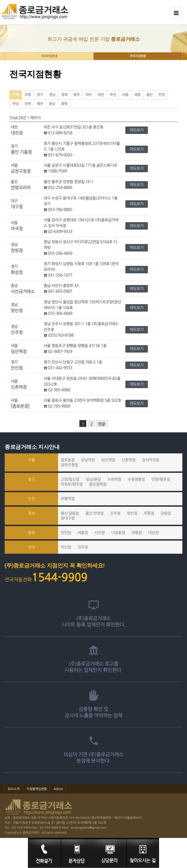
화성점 (17, 272)
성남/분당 (93, 479)
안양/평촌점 (161, 479)
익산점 (66, 547)
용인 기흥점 (21, 152)
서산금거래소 (23, 291)
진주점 (17, 332)
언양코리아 (21, 187)
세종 (137, 95)
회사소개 (14, 789)
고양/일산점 (70, 479)
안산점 (17, 368)
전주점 (83, 547)
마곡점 (17, 228)
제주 (40, 104)
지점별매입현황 (37, 789)
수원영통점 (136, 479)
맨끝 (102, 424)
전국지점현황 (138, 56)
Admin (58, 789)
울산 (149, 95)
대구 (89, 95)
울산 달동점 (70, 513)
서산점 (100, 533)
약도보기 (137, 130)
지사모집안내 (49, 56)
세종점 (83, 533)
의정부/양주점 (72, 484)
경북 (64, 95)
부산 (113, 95)
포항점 (149, 513)
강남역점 (88, 460)
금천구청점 (21, 171)
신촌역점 (19, 387)
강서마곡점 (150, 460)
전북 (28, 104)
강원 (28, 95)
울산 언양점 (95, 513)
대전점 (17, 133)
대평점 (137, 533)
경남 (52, 95)
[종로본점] (20, 406)
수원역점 (114, 479)
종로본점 (68, 460)
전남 (15, 104)
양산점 (17, 310)
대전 (101, 95)
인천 (162, 95)
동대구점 (68, 518)
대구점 (17, 207)
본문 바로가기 (0, 0)
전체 (15, 95)
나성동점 (118, 533)
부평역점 (68, 499)
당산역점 (19, 351)
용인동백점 (98, 484)
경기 (40, 95)
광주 (76, 95)
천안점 (66, 533)
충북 (64, 104)
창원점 (17, 250)
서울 (125, 95)
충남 (52, 104)
